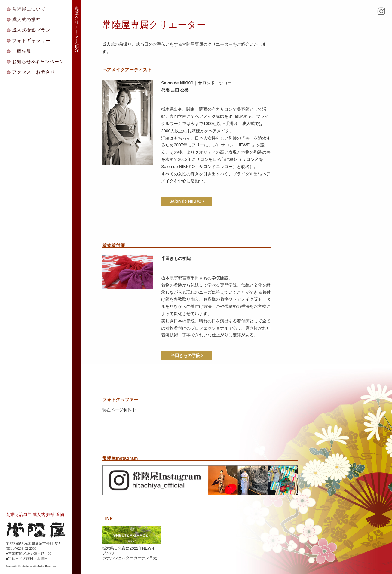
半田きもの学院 (187, 355)
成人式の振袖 (26, 19)
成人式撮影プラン (31, 30)
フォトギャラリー (31, 40)
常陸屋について (29, 9)
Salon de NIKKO (187, 201)
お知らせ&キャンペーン (38, 61)
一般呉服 (22, 51)
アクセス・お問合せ (34, 72)
